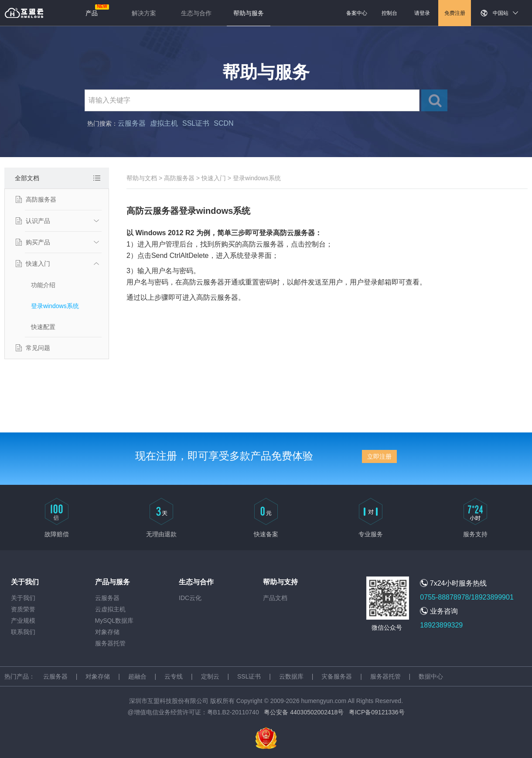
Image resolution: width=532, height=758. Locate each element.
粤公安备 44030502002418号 (304, 712)
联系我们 (23, 632)
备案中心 (357, 13)
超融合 (137, 676)
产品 (92, 13)
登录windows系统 (55, 306)
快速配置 (43, 327)
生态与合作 (196, 13)
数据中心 (431, 676)
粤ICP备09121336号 (377, 712)
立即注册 (379, 456)
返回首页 (24, 13)
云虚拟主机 (110, 609)
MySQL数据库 (114, 621)
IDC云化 (190, 598)
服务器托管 (110, 643)
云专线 (174, 676)
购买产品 (38, 242)
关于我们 (23, 598)
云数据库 (291, 676)
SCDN (223, 123)
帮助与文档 (142, 178)
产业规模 (23, 621)
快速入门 (38, 264)
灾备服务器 (337, 676)
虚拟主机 (164, 123)
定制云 (210, 676)
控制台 (389, 13)
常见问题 (38, 348)
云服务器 (132, 123)
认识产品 (38, 221)
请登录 (422, 13)
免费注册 (455, 13)
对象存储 (107, 632)
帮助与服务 (249, 13)
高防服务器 (41, 199)
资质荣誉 (23, 609)
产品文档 (275, 598)
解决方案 (144, 13)
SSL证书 (196, 123)
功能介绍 (43, 285)
